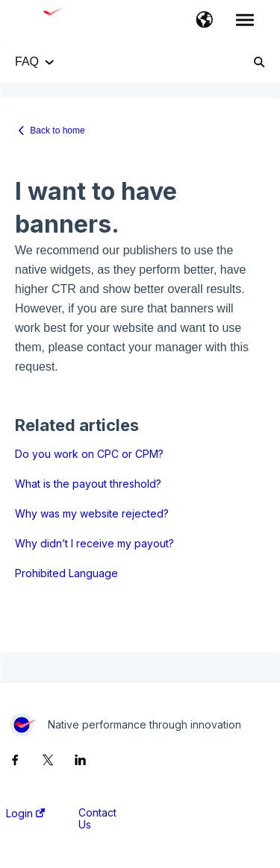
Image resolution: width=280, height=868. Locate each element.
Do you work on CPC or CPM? (89, 454)
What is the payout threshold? (88, 484)
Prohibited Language (66, 573)
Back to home (57, 130)
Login (25, 814)
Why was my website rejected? (92, 513)
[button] (204, 21)
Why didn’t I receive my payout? (94, 543)
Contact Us (97, 819)
